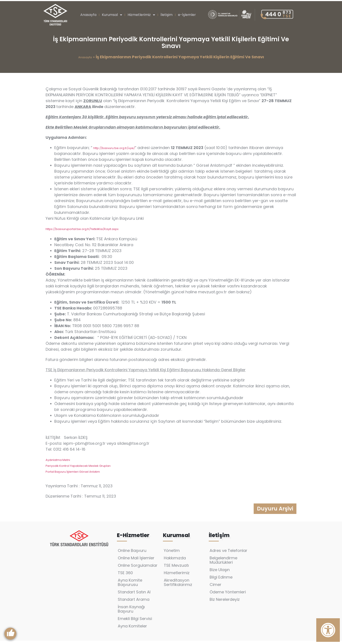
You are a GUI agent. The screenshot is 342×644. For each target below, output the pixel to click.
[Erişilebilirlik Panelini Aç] (328, 630)
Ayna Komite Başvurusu (130, 586)
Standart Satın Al (134, 595)
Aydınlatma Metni (58, 460)
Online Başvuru (132, 554)
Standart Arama (134, 603)
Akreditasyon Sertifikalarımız (178, 586)
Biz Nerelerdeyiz (225, 603)
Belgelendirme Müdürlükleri (223, 563)
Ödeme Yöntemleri (228, 595)
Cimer (215, 588)
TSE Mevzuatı (176, 569)
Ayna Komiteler (132, 629)
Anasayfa (88, 15)
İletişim (167, 15)
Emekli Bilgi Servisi (135, 622)
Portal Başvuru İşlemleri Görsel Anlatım (73, 472)
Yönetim (172, 554)
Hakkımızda (175, 561)
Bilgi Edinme (221, 580)
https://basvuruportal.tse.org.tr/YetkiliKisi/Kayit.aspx (82, 229)
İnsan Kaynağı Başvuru (131, 612)
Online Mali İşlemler (136, 561)
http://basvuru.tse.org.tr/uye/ (114, 148)
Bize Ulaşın (220, 573)
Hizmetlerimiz (141, 15)
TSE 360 (125, 576)
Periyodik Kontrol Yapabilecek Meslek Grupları (78, 466)
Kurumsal (112, 15)
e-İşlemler (187, 15)
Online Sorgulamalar (138, 569)
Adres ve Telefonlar (228, 554)
